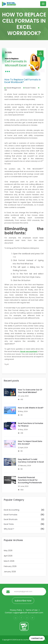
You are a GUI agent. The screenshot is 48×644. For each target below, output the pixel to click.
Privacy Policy (16, 610)
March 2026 (9, 561)
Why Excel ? (9, 529)
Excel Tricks (29, 88)
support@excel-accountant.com (28, 613)
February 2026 (10, 566)
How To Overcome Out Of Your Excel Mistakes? (30, 391)
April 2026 (8, 556)
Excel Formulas (11, 515)
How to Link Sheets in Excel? (31, 408)
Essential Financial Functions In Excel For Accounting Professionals (30, 480)
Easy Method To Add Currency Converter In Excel (31, 461)
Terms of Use (32, 610)
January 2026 (10, 572)
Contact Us (37, 638)
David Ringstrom (13, 88)
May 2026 (8, 550)
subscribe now (23, 601)
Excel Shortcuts (11, 519)
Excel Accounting (12, 510)
